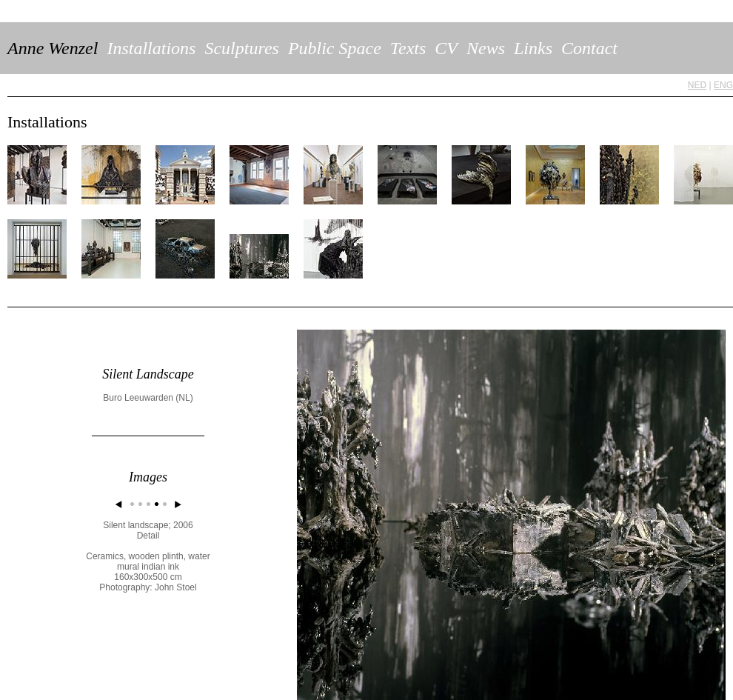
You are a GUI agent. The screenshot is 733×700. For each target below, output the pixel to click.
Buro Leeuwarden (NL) (148, 398)
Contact (589, 48)
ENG (723, 85)
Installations (151, 48)
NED (697, 85)
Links (533, 48)
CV (446, 48)
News (486, 48)
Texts (408, 48)
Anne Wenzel (53, 48)
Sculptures (241, 48)
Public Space (335, 48)
